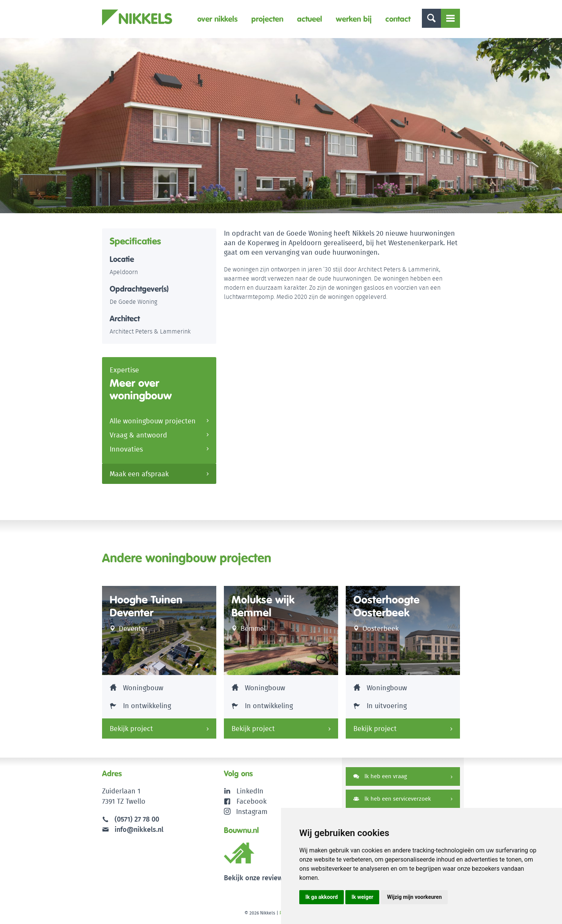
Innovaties (126, 449)
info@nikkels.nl (133, 829)
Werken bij (354, 19)
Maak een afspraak (139, 474)
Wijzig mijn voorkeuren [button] (414, 897)
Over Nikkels (217, 19)
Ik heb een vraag (380, 776)
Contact (398, 19)
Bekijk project (131, 729)
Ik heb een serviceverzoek (392, 799)
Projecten (267, 19)
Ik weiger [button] (362, 897)
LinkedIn (250, 791)
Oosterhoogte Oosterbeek (386, 606)
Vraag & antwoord (138, 435)
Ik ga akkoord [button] (322, 897)
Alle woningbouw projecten (153, 421)
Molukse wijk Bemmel (263, 606)
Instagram (246, 811)
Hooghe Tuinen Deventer (146, 606)
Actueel (310, 19)
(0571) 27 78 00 (137, 819)
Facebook (251, 801)
